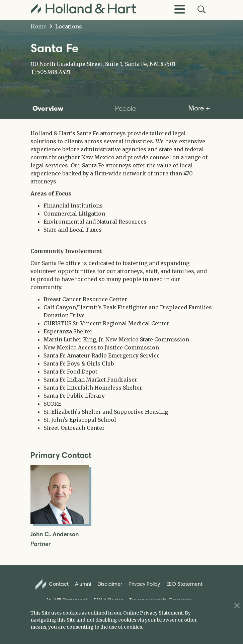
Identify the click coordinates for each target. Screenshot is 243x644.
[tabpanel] (121, 280)
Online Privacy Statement (153, 613)
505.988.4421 (54, 72)
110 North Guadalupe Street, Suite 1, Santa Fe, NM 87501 (103, 64)
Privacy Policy (144, 584)
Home (38, 26)
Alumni (83, 584)
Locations (66, 26)
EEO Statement (184, 584)
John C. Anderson (55, 534)
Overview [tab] (48, 108)
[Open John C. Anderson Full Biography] (60, 522)
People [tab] (126, 108)
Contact (52, 584)
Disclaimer (110, 584)
